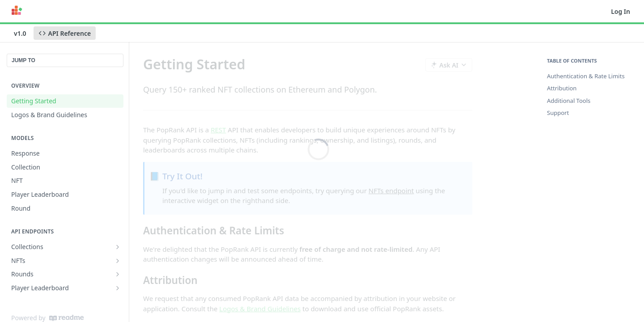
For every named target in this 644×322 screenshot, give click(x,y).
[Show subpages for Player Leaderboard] (118, 288)
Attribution (562, 88)
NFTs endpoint (391, 191)
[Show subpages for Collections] (118, 247)
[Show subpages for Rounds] (118, 274)
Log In (621, 11)
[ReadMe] (66, 318)
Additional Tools (569, 101)
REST (218, 130)
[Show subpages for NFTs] (118, 261)
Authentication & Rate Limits (586, 76)
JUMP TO (23, 60)
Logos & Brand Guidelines (260, 309)
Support (558, 113)
